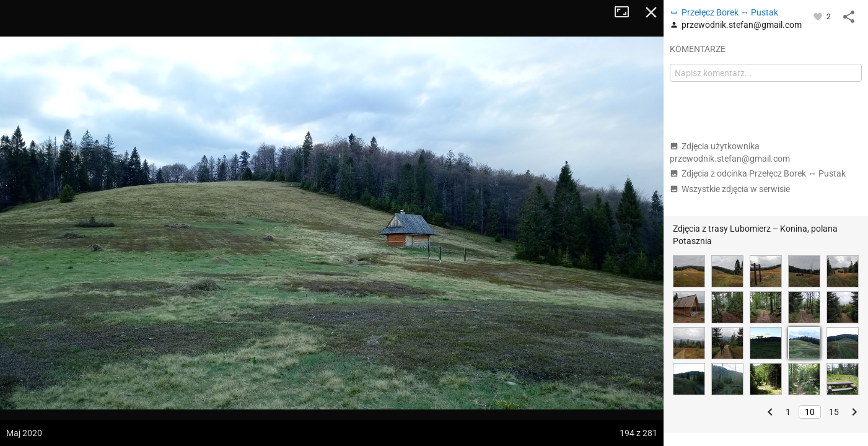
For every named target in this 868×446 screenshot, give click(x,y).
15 (834, 412)
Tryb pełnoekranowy (626, 12)
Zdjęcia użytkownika (730, 152)
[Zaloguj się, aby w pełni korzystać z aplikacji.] (819, 16)
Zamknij (651, 12)
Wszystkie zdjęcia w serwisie (730, 189)
